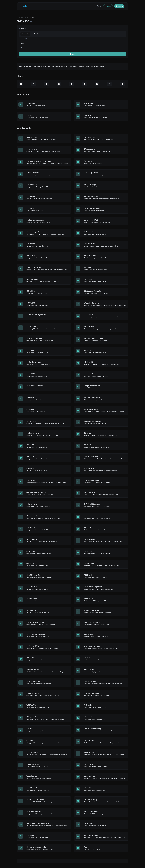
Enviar (72, 54)
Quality (23, 43)
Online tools (20, 17)
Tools (99, 6)
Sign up (119, 6)
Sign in (108, 6)
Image (22, 29)
